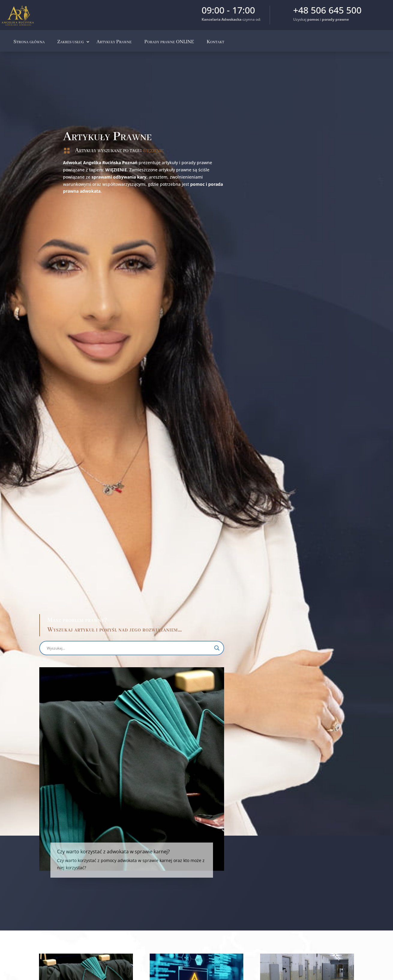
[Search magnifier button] (156, 648)
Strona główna (29, 42)
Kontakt (216, 42)
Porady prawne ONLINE (169, 42)
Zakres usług (71, 42)
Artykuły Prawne (114, 42)
